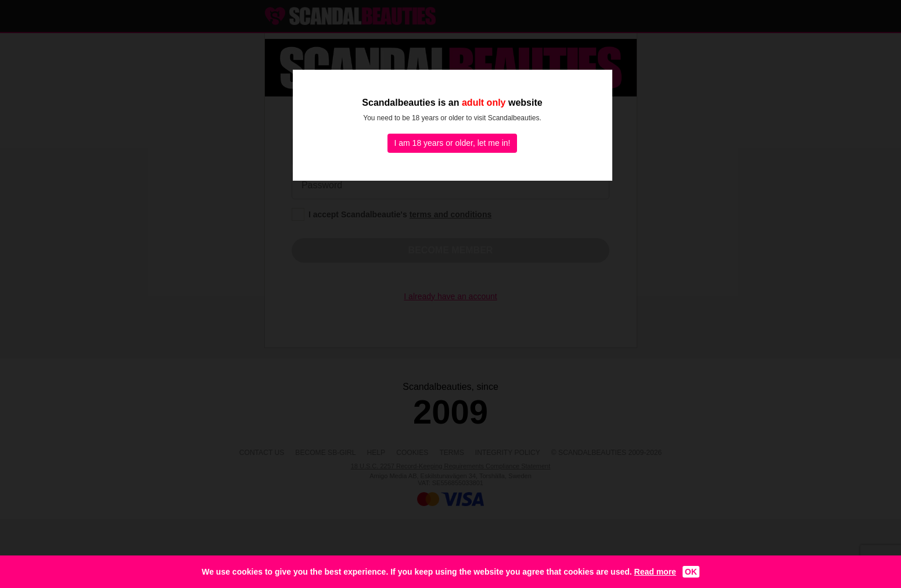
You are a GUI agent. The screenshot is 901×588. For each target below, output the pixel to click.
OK (691, 572)
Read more (655, 572)
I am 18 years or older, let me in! (453, 143)
